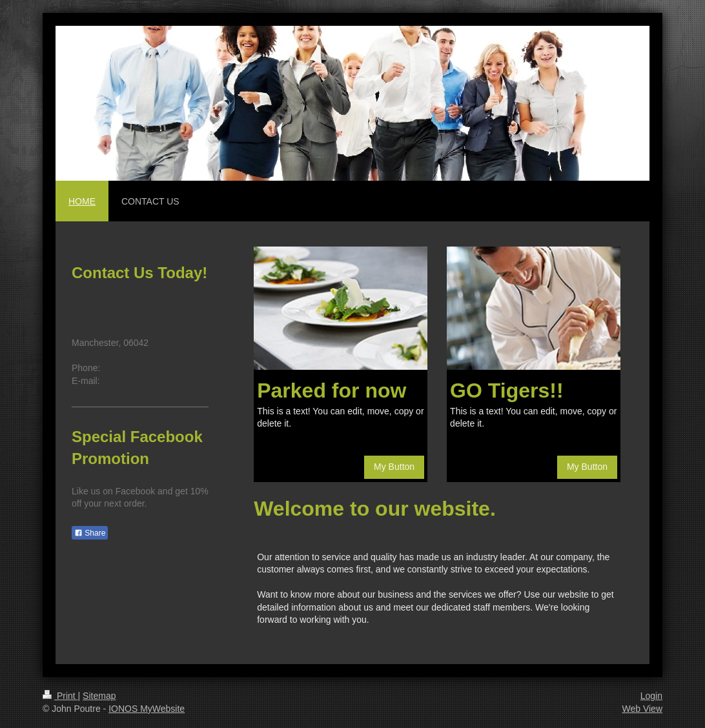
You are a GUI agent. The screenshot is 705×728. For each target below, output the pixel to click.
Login (651, 696)
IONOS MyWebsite (147, 709)
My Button (394, 467)
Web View (642, 709)
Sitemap (99, 696)
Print (60, 696)
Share (90, 533)
